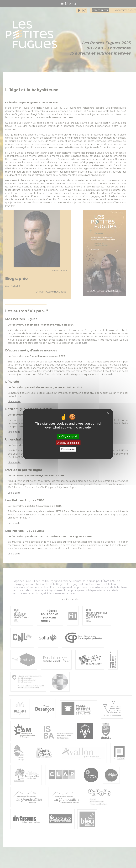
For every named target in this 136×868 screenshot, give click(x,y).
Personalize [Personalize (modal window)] (68, 449)
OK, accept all (68, 437)
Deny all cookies (68, 443)
